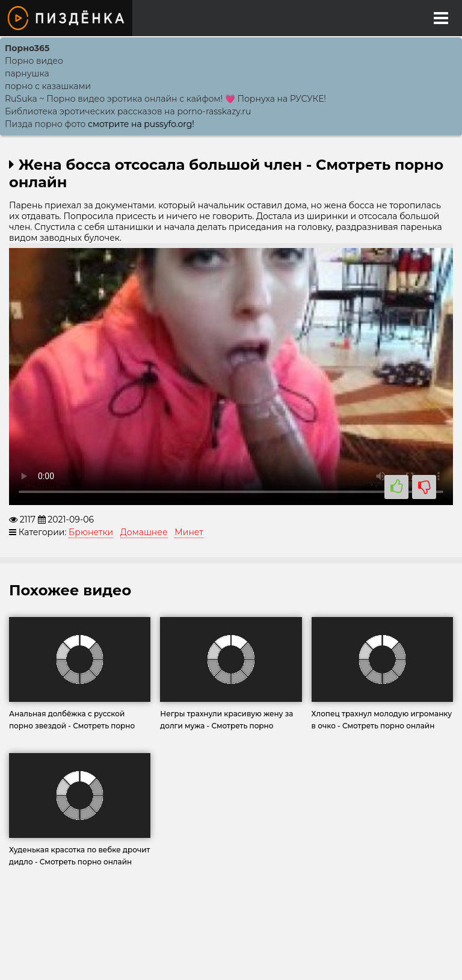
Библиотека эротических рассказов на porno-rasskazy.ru (128, 111)
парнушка (27, 73)
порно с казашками (48, 86)
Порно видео (34, 61)
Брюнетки (91, 532)
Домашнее (144, 532)
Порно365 (27, 48)
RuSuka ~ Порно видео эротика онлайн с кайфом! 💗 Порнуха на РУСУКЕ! (165, 99)
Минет (189, 532)
